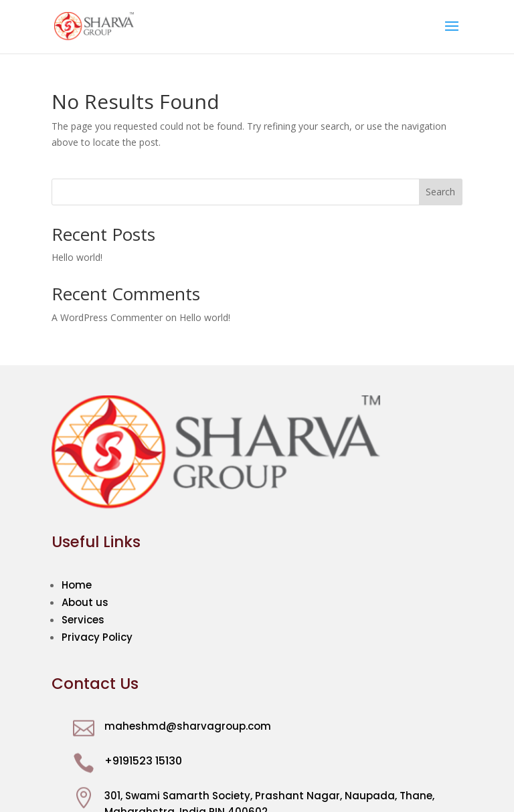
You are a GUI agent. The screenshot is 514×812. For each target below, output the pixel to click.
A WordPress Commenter (107, 317)
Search (440, 192)
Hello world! (77, 257)
